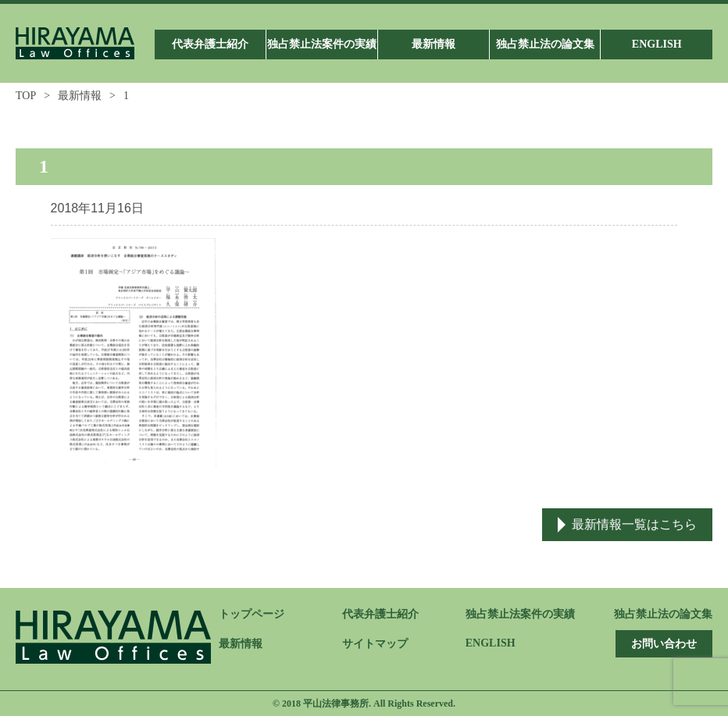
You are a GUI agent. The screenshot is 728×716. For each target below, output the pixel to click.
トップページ (252, 614)
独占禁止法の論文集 (663, 614)
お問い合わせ (664, 644)
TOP (26, 96)
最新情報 (80, 96)
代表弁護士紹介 (380, 614)
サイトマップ (375, 644)
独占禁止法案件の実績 (520, 614)
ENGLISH (491, 643)
